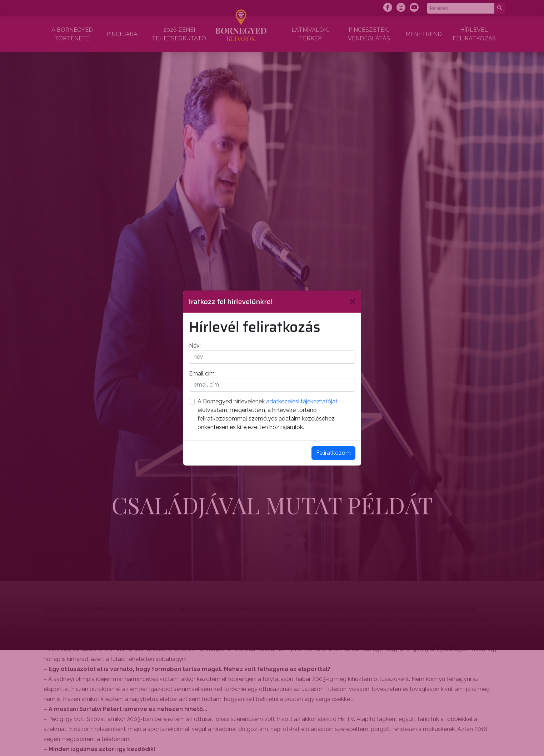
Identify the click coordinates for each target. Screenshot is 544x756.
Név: (195, 346)
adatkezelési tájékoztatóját (302, 401)
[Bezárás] (353, 302)
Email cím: (202, 374)
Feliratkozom (333, 453)
